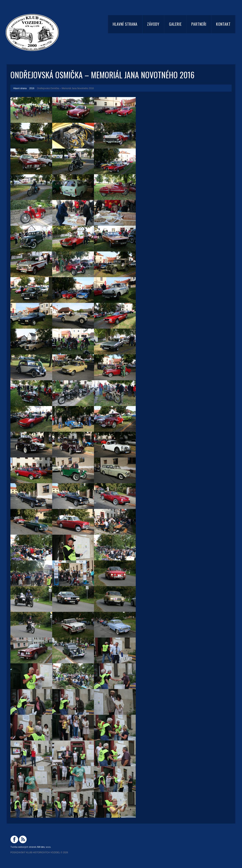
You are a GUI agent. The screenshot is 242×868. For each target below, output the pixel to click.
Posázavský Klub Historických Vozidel (35, 852)
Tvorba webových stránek (23, 847)
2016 (32, 88)
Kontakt (223, 24)
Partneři (199, 24)
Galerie (175, 24)
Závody (153, 24)
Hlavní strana (125, 24)
